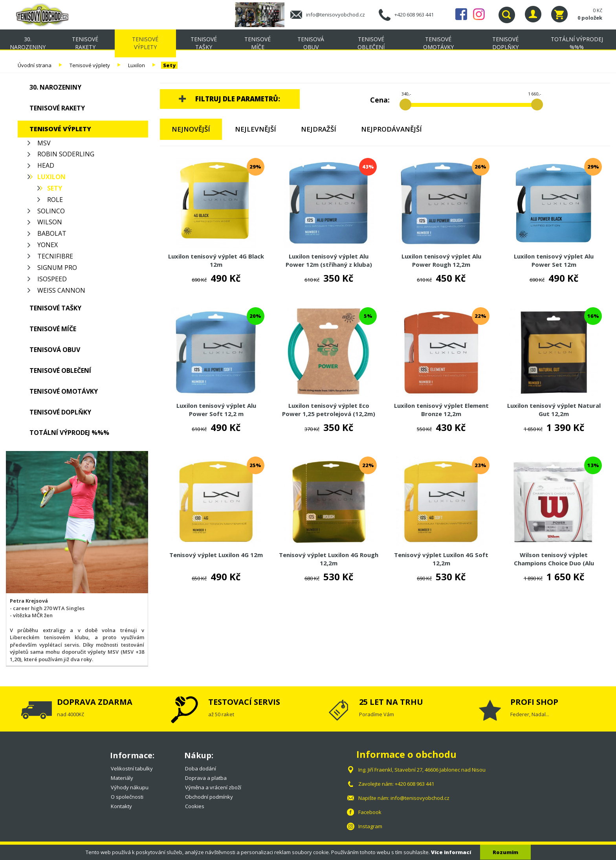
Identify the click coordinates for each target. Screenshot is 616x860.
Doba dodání (201, 768)
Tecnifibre (55, 256)
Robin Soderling (66, 154)
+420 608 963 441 (414, 15)
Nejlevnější (256, 129)
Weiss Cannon (61, 290)
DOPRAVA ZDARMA (95, 702)
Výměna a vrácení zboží (213, 787)
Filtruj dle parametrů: (238, 99)
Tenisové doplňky (505, 43)
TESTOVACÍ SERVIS (244, 702)
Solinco (51, 211)
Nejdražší (319, 129)
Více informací (451, 852)
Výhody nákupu (130, 787)
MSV (44, 143)
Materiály (122, 778)
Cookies (195, 806)
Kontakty (121, 806)
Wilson (50, 222)
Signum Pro (57, 268)
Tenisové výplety (145, 43)
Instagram (479, 14)
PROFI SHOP (534, 702)
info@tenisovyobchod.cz (335, 15)
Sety (169, 65)
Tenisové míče (258, 43)
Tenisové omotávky (438, 43)
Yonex (48, 245)
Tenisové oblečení (371, 43)
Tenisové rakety (85, 43)
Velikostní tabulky (132, 768)
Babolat (52, 233)
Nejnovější (191, 129)
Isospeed (52, 279)
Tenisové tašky (204, 43)
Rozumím (505, 852)
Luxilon (137, 65)
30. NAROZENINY (28, 43)
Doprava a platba (206, 778)
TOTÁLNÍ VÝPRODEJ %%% (577, 43)
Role (55, 200)
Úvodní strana (35, 65)
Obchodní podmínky (209, 797)
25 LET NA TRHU (391, 702)
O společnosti (127, 797)
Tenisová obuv (311, 43)
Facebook (461, 14)
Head (46, 165)
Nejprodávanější (391, 129)
